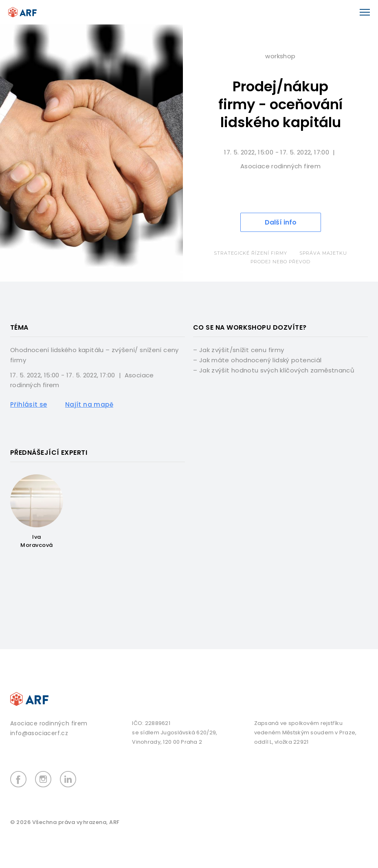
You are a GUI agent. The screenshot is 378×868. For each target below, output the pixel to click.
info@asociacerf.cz (39, 733)
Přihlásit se (29, 404)
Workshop (280, 56)
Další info (281, 222)
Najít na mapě (89, 404)
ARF (114, 822)
